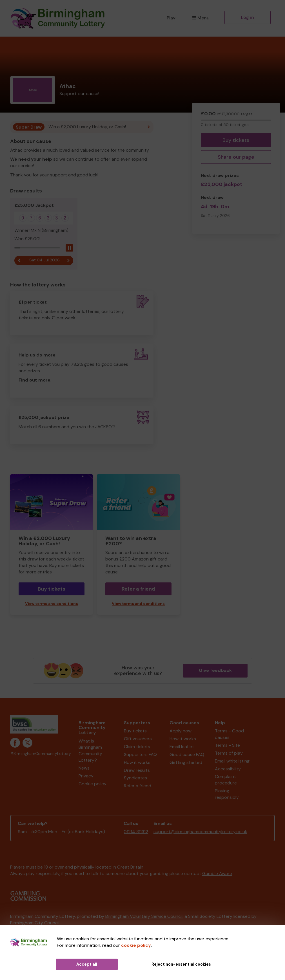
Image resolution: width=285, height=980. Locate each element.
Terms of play (229, 753)
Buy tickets (236, 140)
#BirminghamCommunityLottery (41, 754)
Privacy (86, 776)
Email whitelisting (232, 761)
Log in (248, 17)
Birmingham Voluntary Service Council (144, 916)
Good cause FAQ (187, 754)
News (84, 768)
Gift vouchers (138, 739)
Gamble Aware (217, 874)
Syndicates (135, 778)
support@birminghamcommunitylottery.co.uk (200, 832)
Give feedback (215, 670)
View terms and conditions (52, 604)
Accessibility (228, 769)
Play (171, 18)
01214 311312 (136, 832)
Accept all (87, 964)
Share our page (236, 157)
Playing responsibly (227, 794)
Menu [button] (201, 18)
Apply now (181, 731)
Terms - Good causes (229, 734)
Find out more (34, 380)
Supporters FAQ (140, 754)
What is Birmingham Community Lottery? (90, 751)
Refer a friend (138, 589)
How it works (137, 762)
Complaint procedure (226, 780)
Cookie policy (93, 784)
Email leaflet (182, 747)
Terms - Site (227, 745)
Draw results (137, 770)
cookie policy (136, 945)
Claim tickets (137, 747)
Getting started (186, 762)
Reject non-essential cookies (181, 964)
